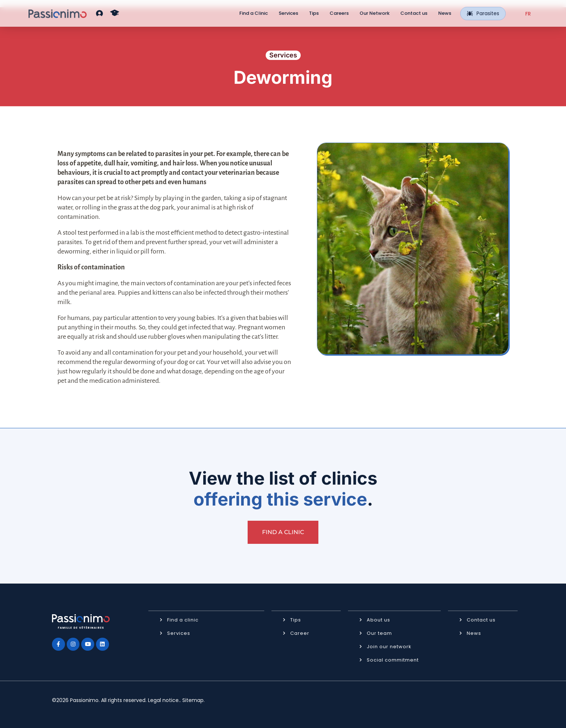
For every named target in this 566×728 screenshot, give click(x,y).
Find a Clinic (254, 13)
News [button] (474, 633)
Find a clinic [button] (183, 619)
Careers (339, 13)
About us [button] (378, 619)
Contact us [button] (481, 619)
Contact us (414, 13)
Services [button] (179, 633)
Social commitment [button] (393, 660)
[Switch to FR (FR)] (528, 14)
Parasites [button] (483, 13)
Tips (314, 13)
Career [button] (300, 633)
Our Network (375, 13)
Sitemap (193, 700)
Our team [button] (379, 633)
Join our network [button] (389, 646)
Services (288, 13)
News (445, 13)
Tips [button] (296, 619)
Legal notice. (164, 700)
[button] (99, 13)
